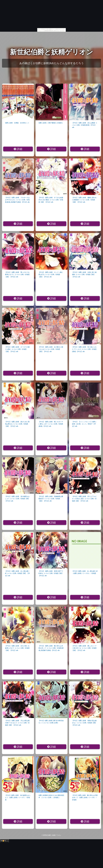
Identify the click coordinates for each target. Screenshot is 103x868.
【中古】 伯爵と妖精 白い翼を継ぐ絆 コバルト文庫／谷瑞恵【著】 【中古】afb (18, 573)
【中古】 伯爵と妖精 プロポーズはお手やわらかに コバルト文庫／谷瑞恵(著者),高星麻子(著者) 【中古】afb (17, 200)
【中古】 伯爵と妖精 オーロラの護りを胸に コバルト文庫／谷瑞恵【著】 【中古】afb (17, 349)
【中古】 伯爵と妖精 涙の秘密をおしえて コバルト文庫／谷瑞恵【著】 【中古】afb (17, 499)
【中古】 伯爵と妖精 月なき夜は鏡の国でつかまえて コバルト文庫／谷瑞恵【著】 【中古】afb (17, 723)
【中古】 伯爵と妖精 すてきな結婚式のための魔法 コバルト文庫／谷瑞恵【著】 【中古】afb (51, 200)
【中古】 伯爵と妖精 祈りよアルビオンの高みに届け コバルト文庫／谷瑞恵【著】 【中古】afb (84, 499)
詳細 (18, 149)
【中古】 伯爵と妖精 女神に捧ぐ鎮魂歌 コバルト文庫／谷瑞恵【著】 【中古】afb (84, 274)
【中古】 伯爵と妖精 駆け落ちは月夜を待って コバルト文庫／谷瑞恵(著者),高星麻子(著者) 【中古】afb (51, 648)
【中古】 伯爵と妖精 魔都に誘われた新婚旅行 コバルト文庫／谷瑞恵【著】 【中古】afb (84, 200)
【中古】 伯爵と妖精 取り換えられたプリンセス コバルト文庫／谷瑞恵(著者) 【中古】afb (84, 349)
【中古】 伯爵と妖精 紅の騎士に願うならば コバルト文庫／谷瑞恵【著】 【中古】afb (51, 349)
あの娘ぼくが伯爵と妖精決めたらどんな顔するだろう (52, 63)
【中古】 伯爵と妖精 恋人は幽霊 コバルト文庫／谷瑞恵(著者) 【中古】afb (84, 125)
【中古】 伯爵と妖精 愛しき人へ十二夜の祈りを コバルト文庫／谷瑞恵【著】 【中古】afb (84, 648)
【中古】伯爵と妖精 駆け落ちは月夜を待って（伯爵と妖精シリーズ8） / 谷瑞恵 (85, 797)
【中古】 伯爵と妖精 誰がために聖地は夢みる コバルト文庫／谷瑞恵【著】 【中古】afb (17, 424)
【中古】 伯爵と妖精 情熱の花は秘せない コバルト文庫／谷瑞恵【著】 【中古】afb (84, 723)
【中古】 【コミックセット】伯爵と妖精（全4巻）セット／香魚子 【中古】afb (84, 424)
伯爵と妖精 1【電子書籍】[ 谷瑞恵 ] (51, 123)
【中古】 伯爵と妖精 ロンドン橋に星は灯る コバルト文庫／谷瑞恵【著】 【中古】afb (51, 274)
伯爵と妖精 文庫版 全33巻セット (17, 123)
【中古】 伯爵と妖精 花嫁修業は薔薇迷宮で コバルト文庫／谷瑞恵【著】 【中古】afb (51, 499)
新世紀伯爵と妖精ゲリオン (51, 52)
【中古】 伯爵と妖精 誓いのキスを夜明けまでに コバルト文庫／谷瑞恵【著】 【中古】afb (17, 274)
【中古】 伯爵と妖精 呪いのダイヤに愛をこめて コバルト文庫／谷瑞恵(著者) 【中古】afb (51, 424)
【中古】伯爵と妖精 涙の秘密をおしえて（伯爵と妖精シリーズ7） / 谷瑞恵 (18, 797)
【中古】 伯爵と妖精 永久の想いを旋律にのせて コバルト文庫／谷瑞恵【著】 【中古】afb (17, 648)
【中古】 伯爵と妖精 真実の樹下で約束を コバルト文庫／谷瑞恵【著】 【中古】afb (51, 573)
